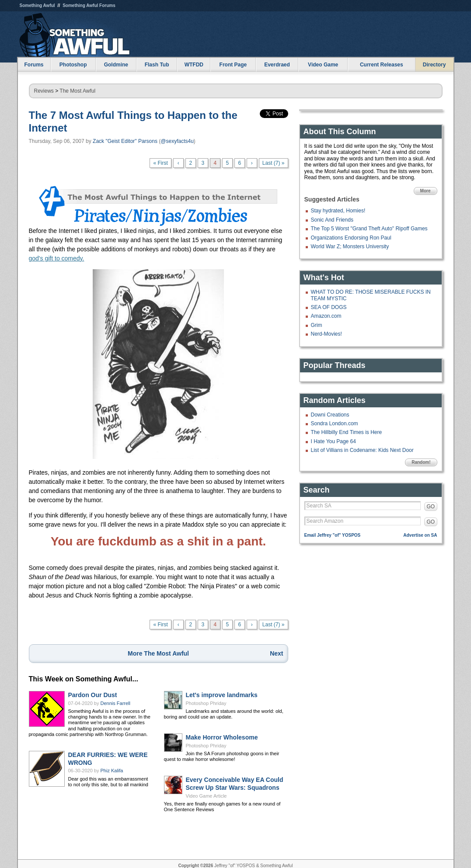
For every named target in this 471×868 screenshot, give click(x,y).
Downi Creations (330, 415)
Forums (34, 65)
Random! (421, 462)
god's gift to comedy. (57, 258)
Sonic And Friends (332, 220)
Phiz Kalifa (112, 771)
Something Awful (37, 5)
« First (160, 163)
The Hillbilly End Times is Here (347, 432)
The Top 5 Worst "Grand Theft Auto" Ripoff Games (369, 229)
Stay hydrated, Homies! (338, 211)
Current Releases (382, 65)
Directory (434, 65)
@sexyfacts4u (177, 141)
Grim (317, 325)
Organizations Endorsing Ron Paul (351, 238)
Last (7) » (274, 163)
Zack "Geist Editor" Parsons (125, 141)
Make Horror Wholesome (222, 737)
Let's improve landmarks (222, 695)
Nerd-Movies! (326, 334)
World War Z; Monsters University (350, 247)
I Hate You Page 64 (333, 441)
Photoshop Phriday (206, 703)
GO (431, 507)
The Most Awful (77, 91)
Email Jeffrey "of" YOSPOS (333, 535)
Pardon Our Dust (93, 695)
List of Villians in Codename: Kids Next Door (362, 450)
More (426, 191)
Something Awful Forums (89, 5)
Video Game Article (206, 796)
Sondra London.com (335, 424)
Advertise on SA (420, 535)
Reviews (44, 91)
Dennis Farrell (115, 703)
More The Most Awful (158, 653)
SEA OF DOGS (329, 307)
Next (276, 653)
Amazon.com (326, 316)
